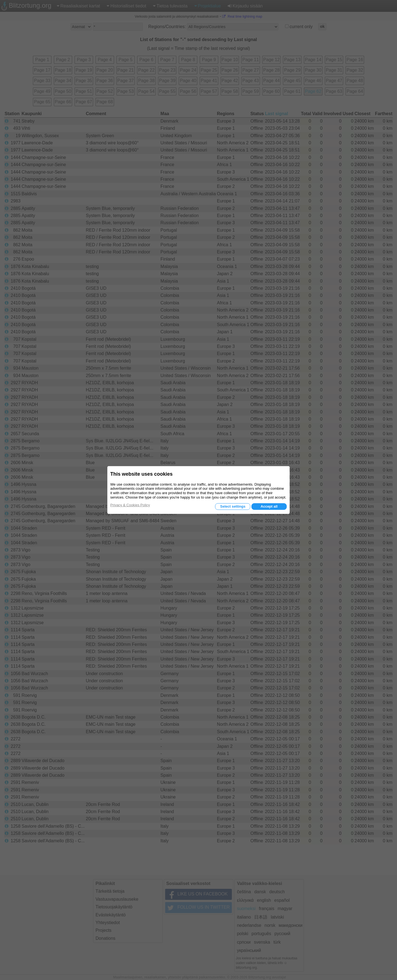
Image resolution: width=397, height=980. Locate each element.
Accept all (269, 506)
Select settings (233, 506)
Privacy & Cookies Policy (130, 505)
